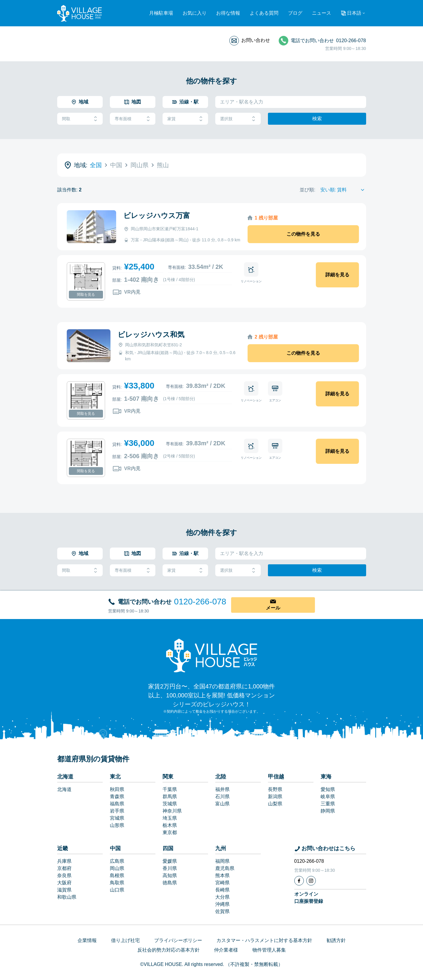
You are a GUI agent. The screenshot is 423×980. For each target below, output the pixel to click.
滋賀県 (64, 890)
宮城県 (117, 818)
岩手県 (117, 811)
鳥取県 (117, 883)
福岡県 (222, 861)
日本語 (354, 13)
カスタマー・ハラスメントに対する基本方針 (264, 940)
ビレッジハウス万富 (157, 215)
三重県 (328, 804)
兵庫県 (64, 861)
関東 (168, 777)
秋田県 (117, 789)
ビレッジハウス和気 (151, 334)
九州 (221, 848)
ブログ (295, 13)
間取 (80, 119)
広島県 (117, 861)
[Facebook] (299, 881)
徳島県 (170, 883)
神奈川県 (172, 811)
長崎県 (222, 890)
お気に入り (195, 13)
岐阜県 (328, 797)
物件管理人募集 (269, 950)
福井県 (222, 789)
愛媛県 (170, 861)
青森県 (117, 797)
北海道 (65, 777)
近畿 (63, 848)
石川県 (222, 797)
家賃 (185, 119)
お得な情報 (228, 13)
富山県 (222, 804)
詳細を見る (337, 275)
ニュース (322, 13)
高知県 (170, 875)
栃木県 (170, 825)
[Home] (212, 655)
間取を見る (86, 295)
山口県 (117, 890)
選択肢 (238, 119)
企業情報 (87, 940)
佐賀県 (222, 911)
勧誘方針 (336, 940)
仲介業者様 (226, 950)
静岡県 (328, 811)
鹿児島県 (225, 868)
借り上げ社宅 (125, 940)
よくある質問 (264, 13)
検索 (317, 119)
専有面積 (133, 119)
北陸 (221, 777)
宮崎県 (222, 883)
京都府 (64, 868)
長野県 (275, 789)
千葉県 (170, 789)
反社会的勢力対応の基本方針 (169, 950)
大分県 (222, 897)
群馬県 (170, 797)
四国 (168, 848)
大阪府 (64, 883)
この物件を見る (303, 234)
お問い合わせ (256, 40)
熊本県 (222, 875)
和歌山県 (67, 897)
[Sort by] (343, 190)
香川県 (170, 868)
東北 (115, 777)
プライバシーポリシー (178, 940)
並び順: (307, 190)
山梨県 (275, 804)
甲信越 (276, 777)
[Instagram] (311, 881)
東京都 (170, 832)
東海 (326, 777)
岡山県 (117, 868)
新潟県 (275, 797)
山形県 (117, 825)
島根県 (117, 875)
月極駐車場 (161, 13)
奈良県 (64, 875)
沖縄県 (222, 904)
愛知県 (328, 789)
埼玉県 (170, 818)
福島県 (117, 804)
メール (273, 608)
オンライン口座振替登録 (309, 898)
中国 (115, 848)
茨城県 (170, 804)
